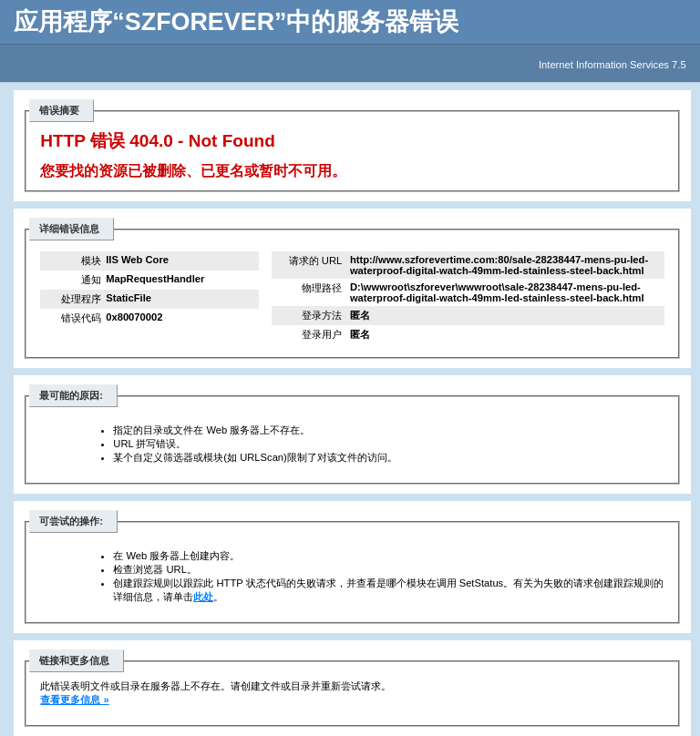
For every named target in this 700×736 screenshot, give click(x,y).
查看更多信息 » (74, 700)
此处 (203, 597)
